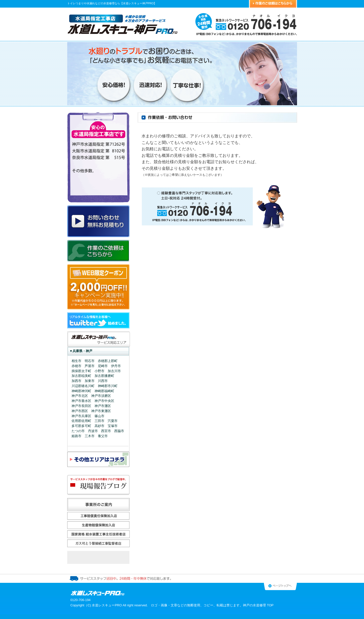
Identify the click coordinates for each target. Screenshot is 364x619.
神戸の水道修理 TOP (258, 605)
